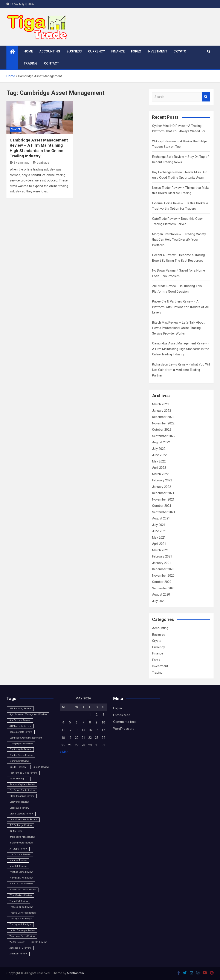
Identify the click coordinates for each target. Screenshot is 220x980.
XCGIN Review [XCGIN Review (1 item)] (39, 942)
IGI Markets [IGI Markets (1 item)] (16, 831)
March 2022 (160, 474)
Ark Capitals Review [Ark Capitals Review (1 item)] (20, 720)
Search (206, 97)
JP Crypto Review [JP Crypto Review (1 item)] (18, 849)
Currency (96, 51)
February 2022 (162, 480)
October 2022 (162, 430)
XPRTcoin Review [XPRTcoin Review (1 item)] (18, 954)
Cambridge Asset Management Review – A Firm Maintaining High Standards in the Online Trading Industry (39, 148)
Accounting (50, 51)
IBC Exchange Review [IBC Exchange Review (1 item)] (21, 825)
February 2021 (162, 556)
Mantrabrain (75, 973)
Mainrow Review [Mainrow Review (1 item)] (18, 860)
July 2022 (159, 449)
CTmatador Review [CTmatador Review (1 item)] (19, 761)
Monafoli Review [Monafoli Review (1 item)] (18, 866)
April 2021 (159, 544)
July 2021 (159, 525)
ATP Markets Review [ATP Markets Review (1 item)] (20, 726)
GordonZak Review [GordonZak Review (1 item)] (19, 808)
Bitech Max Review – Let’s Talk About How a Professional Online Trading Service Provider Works (178, 328)
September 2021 (164, 512)
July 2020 (159, 601)
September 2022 (164, 436)
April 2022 (159, 468)
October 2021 (162, 506)
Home (28, 51)
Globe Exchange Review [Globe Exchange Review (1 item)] (22, 796)
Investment (157, 51)
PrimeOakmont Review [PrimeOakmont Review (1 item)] (21, 884)
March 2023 (160, 404)
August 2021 (161, 518)
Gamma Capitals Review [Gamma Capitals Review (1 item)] (22, 784)
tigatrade (41, 163)
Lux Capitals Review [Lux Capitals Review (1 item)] (20, 855)
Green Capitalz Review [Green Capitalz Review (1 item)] (21, 814)
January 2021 (162, 563)
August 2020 (161, 594)
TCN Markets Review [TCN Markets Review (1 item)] (21, 895)
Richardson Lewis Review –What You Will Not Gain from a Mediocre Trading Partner (181, 370)
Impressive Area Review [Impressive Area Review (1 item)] (22, 837)
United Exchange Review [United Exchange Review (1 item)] (22, 930)
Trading (31, 63)
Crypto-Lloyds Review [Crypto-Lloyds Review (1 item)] (20, 749)
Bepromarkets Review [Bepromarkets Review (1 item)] (21, 732)
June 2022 (159, 455)
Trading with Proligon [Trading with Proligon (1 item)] (20, 924)
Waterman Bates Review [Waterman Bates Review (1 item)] (22, 936)
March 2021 (160, 550)
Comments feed (125, 722)
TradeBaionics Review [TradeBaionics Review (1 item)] (21, 907)
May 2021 (159, 538)
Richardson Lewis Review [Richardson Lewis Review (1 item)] (23, 890)
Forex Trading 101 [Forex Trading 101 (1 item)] (19, 779)
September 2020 (164, 588)
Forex (136, 51)
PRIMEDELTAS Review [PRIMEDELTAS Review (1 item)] (21, 878)
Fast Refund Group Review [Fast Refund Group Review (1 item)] (23, 773)
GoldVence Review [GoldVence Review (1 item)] (19, 802)
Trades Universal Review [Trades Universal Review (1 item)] (23, 913)
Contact (51, 63)
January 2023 (162, 411)
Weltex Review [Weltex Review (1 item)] (17, 942)
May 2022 (159, 461)
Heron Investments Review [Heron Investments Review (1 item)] (23, 819)
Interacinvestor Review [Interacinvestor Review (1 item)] (21, 843)
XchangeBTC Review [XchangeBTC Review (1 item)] (20, 948)
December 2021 (163, 493)
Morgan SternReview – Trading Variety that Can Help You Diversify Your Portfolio (179, 240)
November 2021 (163, 499)
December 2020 (163, 569)
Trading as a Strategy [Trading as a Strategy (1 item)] (21, 919)
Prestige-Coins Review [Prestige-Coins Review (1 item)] (21, 872)
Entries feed (122, 715)
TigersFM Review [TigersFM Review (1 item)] (19, 901)
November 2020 (163, 576)
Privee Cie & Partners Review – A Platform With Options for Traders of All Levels (180, 307)
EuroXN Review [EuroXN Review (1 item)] (41, 767)
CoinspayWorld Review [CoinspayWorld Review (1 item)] (21, 744)
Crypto (180, 51)
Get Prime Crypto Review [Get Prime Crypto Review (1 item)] (22, 790)
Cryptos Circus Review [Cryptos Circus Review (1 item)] (21, 755)
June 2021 (159, 531)
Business (74, 51)
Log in (118, 708)
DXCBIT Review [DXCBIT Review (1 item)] (18, 767)
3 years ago (20, 163)
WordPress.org (124, 729)
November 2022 (163, 423)
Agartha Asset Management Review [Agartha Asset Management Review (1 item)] (28, 714)
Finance (118, 51)
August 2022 (161, 442)
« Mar (64, 752)
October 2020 (162, 582)
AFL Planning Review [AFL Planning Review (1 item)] (20, 709)
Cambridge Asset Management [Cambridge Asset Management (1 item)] (26, 738)
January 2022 (162, 487)
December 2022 (163, 417)
